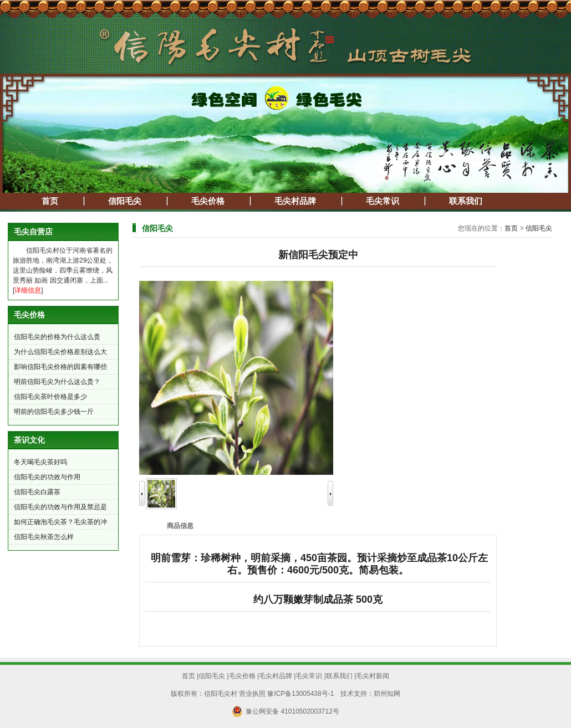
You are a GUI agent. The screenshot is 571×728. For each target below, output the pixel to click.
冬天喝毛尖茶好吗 (40, 462)
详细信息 (28, 290)
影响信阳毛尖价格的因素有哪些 (60, 367)
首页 (50, 201)
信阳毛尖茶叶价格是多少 (50, 397)
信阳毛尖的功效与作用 (47, 477)
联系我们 (466, 201)
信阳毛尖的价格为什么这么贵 (57, 337)
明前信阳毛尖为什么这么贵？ (57, 382)
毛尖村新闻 (373, 676)
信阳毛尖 (125, 201)
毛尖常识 (383, 201)
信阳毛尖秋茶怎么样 (44, 537)
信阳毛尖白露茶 (37, 492)
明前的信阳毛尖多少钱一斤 (54, 412)
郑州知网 (387, 694)
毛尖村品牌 (295, 201)
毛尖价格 (208, 201)
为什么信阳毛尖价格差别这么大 (60, 352)
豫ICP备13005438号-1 (300, 694)
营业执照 (252, 694)
